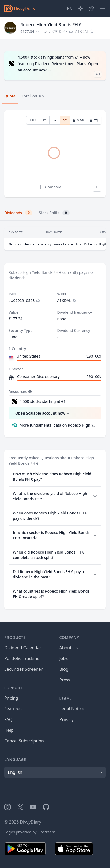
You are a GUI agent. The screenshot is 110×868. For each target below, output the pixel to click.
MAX (78, 120)
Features (13, 709)
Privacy (67, 719)
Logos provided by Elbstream (30, 832)
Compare (50, 187)
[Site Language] (70, 9)
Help (9, 730)
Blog (64, 669)
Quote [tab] (10, 96)
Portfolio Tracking (22, 658)
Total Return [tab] (33, 96)
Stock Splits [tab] (54, 213)
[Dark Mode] (81, 9)
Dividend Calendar (23, 648)
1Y (44, 120)
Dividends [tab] (18, 213)
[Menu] (103, 9)
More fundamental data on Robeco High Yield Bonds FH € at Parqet (58, 425)
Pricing (11, 698)
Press (65, 680)
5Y (65, 120)
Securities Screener (23, 669)
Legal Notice (72, 709)
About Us (69, 648)
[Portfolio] (91, 9)
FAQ (8, 719)
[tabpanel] (55, 154)
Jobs (64, 658)
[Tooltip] (29, 392)
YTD (33, 120)
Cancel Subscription (24, 741)
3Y (55, 120)
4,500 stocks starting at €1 (43, 401)
